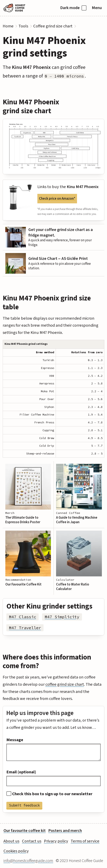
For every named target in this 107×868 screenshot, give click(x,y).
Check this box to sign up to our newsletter (49, 794)
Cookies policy (16, 851)
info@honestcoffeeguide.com (28, 861)
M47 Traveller (25, 628)
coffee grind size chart (65, 684)
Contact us (32, 841)
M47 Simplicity (62, 617)
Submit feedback (24, 805)
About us (11, 841)
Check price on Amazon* (57, 199)
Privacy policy (56, 841)
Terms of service (85, 841)
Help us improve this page (40, 713)
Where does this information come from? (47, 662)
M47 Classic (23, 617)
